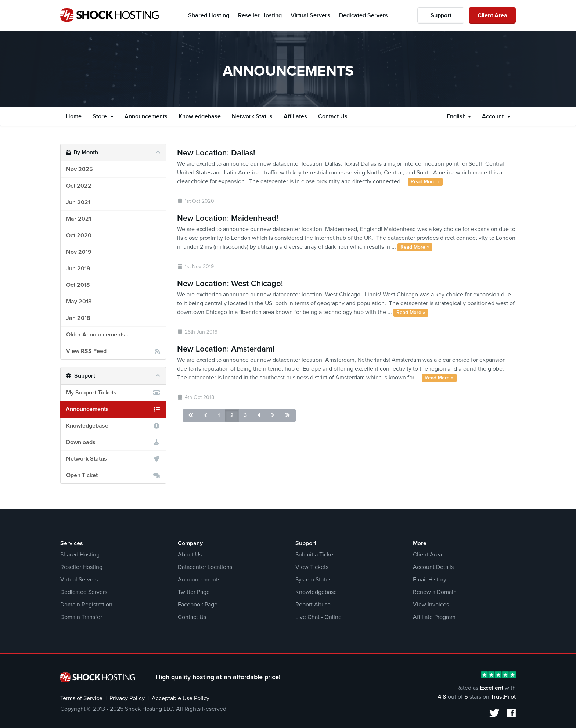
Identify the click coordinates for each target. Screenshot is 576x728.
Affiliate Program (434, 617)
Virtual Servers (79, 580)
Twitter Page (194, 592)
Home (74, 116)
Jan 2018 (78, 318)
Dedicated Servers (84, 592)
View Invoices (431, 605)
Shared (209, 15)
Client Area (492, 15)
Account (496, 116)
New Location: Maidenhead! (228, 219)
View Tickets (312, 567)
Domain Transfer (81, 617)
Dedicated (363, 15)
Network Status (252, 116)
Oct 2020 (79, 235)
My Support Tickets (113, 393)
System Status (313, 580)
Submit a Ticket (315, 555)
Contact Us (333, 116)
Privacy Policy (127, 698)
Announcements (146, 116)
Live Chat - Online (318, 617)
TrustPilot (503, 697)
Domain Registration (86, 605)
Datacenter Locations (205, 567)
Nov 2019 (79, 252)
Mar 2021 (79, 219)
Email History (430, 580)
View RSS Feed (113, 351)
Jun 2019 (78, 269)
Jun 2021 (78, 202)
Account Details (433, 567)
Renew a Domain (435, 592)
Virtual (310, 15)
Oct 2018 (78, 285)
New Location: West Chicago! (230, 284)
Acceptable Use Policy (181, 698)
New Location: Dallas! (216, 153)
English (459, 116)
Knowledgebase (200, 116)
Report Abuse (313, 605)
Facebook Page (198, 605)
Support (441, 15)
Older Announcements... (98, 335)
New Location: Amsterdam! (226, 349)
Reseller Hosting (81, 567)
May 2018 (79, 302)
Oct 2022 (79, 186)
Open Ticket (113, 475)
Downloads (113, 442)
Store (103, 116)
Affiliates (295, 116)
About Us (190, 555)
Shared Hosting (80, 555)
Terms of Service (81, 698)
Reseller (260, 15)
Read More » (425, 182)
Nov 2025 (80, 169)
